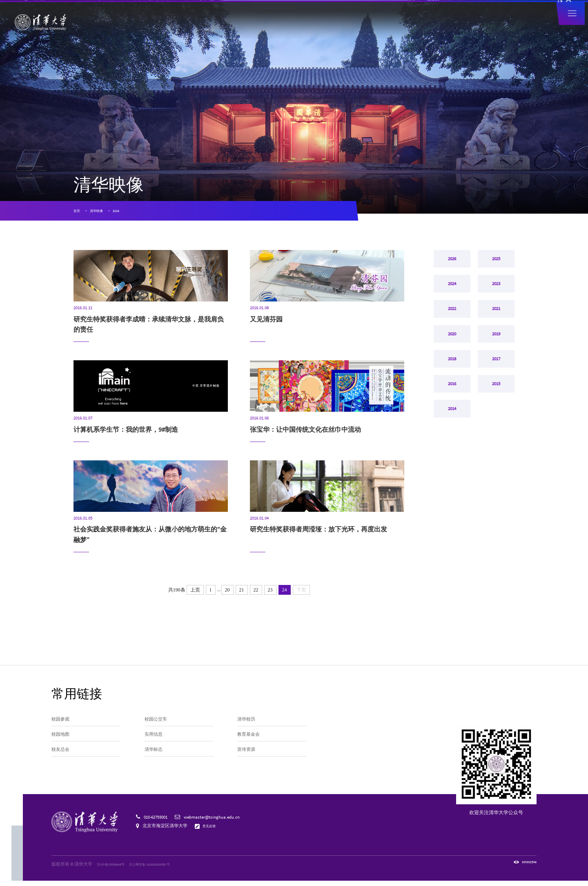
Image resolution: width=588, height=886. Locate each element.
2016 (129, 214)
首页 (78, 214)
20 (227, 596)
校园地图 (63, 745)
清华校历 (249, 727)
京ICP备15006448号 (115, 869)
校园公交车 (159, 727)
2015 (496, 434)
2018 (452, 401)
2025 (496, 268)
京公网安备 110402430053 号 (164, 869)
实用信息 (156, 745)
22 (256, 596)
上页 (195, 596)
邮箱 (446, 11)
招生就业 (412, 26)
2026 (452, 268)
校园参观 (63, 727)
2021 (496, 335)
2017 (496, 401)
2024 (452, 301)
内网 (432, 11)
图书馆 (462, 11)
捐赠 (394, 11)
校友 (380, 11)
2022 (452, 335)
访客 (366, 11)
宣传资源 (249, 764)
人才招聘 (413, 11)
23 (270, 596)
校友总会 (63, 764)
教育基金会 (252, 745)
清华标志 (156, 764)
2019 (496, 368)
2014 (452, 467)
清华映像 (104, 214)
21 (242, 596)
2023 (496, 301)
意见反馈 (212, 831)
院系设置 (277, 26)
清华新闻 (186, 26)
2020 (452, 368)
